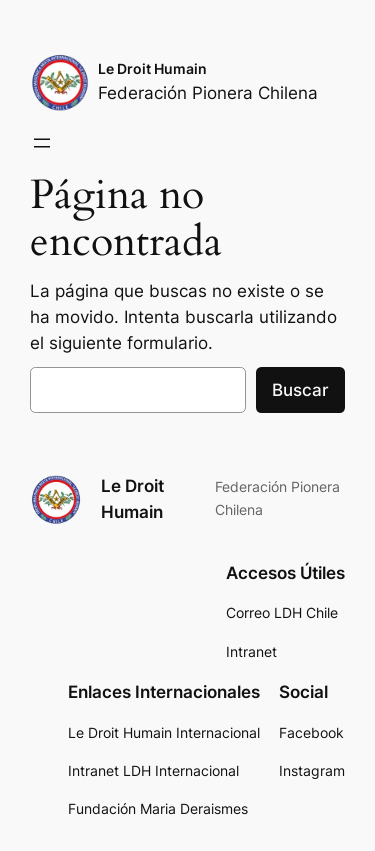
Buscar (300, 390)
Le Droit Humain (152, 68)
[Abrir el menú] (42, 143)
